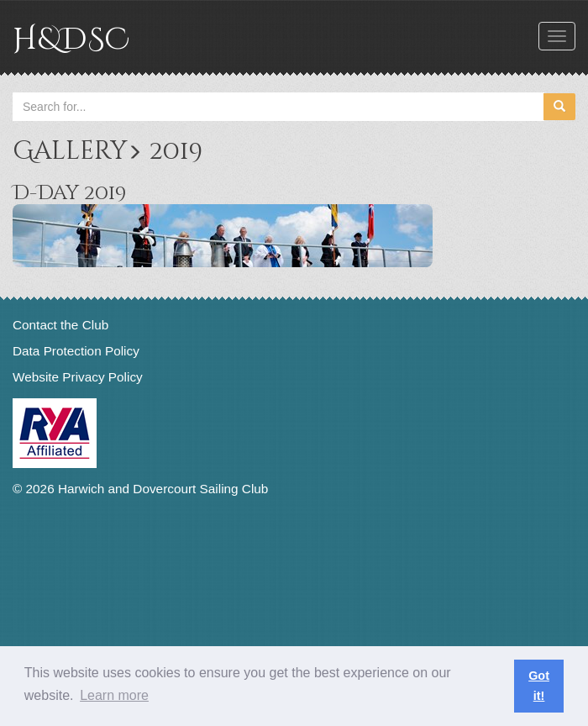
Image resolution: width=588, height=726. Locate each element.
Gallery (70, 151)
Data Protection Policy (76, 351)
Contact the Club (60, 325)
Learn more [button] (114, 695)
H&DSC (71, 39)
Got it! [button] (539, 686)
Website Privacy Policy (78, 377)
